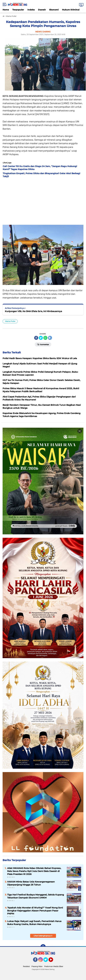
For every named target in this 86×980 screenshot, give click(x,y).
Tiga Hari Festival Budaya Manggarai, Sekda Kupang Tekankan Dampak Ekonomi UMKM (36, 896)
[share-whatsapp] (45, 338)
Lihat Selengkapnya (43, 936)
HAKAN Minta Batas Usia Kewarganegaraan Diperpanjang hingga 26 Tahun (31, 883)
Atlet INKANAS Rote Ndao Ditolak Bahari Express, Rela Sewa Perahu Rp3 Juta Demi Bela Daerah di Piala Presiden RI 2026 (34, 871)
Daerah (42, 10)
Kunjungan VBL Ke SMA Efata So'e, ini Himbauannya (33, 311)
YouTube (53, 961)
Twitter (47, 961)
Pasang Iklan (37, 966)
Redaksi (26, 966)
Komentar (43, 344)
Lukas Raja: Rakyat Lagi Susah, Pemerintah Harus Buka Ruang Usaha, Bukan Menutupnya (34, 923)
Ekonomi (54, 10)
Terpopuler (18, 10)
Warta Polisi (10, 321)
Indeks (31, 10)
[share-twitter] (41, 338)
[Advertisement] (43, 201)
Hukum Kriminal (71, 10)
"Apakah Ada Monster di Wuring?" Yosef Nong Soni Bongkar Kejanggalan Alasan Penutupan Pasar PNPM (35, 911)
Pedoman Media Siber (54, 966)
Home (6, 10)
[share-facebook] (36, 338)
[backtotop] (43, 947)
